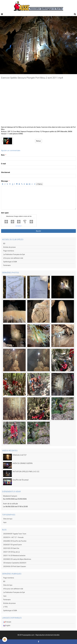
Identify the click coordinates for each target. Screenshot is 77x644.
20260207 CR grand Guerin (13, 545)
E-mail (3, 164)
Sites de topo (8, 519)
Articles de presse (9, 247)
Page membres (9, 251)
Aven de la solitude (10, 504)
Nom (3, 155)
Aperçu (39, 184)
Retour (38, 141)
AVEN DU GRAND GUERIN (23, 463)
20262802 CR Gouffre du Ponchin (15, 541)
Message (4, 181)
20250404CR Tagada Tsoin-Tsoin (15, 534)
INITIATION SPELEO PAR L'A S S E (26, 472)
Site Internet (6, 172)
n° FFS (5, 607)
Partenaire (7, 265)
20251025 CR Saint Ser (11, 548)
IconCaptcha (18, 226)
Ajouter (38, 231)
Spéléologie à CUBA (10, 262)
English (7, 625)
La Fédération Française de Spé (14, 254)
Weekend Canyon (10, 496)
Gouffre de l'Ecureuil (20, 480)
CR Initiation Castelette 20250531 (15, 563)
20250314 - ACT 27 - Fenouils (13, 537)
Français (7, 622)
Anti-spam (5, 213)
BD (4, 244)
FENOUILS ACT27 (20, 455)
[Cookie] (5, 639)
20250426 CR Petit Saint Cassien (15, 566)
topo (5, 522)
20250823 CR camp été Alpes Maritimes (17, 559)
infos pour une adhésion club (13, 258)
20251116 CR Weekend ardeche (14, 556)
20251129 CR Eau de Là (11, 552)
